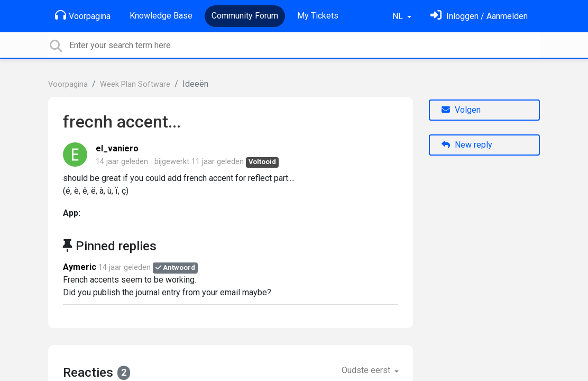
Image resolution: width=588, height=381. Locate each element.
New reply (467, 145)
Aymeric (80, 267)
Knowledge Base (161, 16)
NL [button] (399, 16)
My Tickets (318, 16)
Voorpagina (83, 15)
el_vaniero (117, 148)
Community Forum (245, 16)
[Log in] (479, 16)
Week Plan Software (135, 84)
